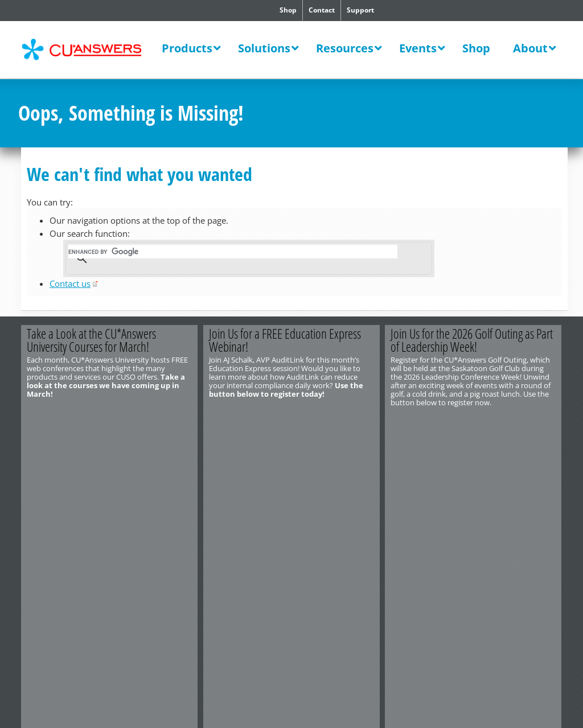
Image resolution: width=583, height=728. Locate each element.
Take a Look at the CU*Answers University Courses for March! (91, 340)
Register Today (336, 421)
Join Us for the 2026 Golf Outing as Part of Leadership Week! (472, 340)
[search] (233, 252)
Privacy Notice (80, 471)
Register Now (518, 421)
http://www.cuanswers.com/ (60, 454)
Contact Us (36, 445)
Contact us (70, 283)
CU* (89, 50)
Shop (288, 10)
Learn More (154, 421)
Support (360, 10)
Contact (322, 10)
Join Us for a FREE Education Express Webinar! (285, 340)
